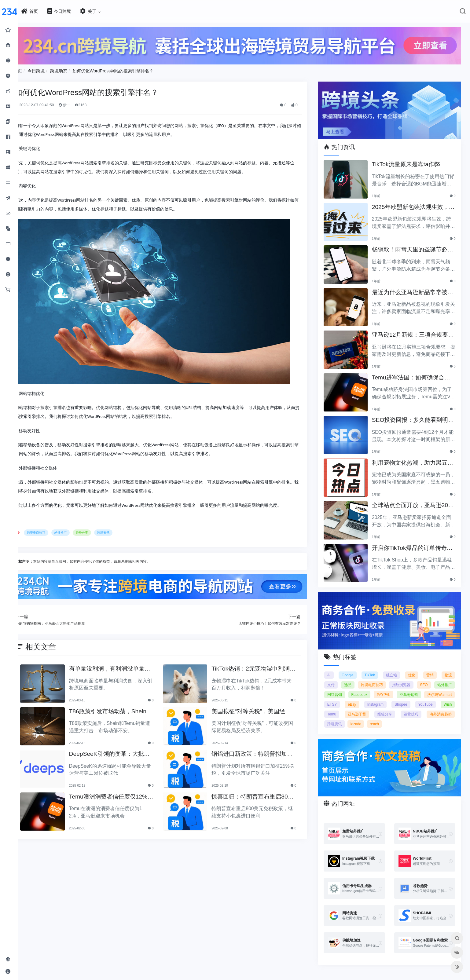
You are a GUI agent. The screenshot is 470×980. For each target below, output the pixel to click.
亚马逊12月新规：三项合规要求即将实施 (414, 331)
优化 (414, 668)
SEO (448, 678)
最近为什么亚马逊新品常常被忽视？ (414, 289)
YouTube (341, 708)
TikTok (374, 668)
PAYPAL (417, 688)
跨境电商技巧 (55, 531)
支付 (337, 678)
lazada (416, 717)
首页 (37, 69)
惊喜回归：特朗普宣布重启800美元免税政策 (262, 794)
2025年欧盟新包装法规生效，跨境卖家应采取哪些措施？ (414, 204)
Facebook (392, 688)
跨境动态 (77, 69)
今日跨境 (55, 69)
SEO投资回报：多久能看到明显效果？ (414, 417)
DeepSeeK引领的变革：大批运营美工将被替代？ (123, 752)
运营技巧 (341, 717)
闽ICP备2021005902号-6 (271, 978)
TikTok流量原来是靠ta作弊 (410, 160)
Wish (366, 708)
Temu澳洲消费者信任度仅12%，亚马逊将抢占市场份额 (122, 794)
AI (335, 668)
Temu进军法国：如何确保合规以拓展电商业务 (415, 374)
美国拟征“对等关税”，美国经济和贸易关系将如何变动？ (262, 709)
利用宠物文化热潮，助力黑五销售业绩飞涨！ (414, 459)
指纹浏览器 (421, 678)
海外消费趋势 (368, 717)
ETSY (375, 698)
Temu (387, 708)
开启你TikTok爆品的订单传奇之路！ (413, 545)
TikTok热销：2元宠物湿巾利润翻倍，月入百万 (261, 666)
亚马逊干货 (415, 708)
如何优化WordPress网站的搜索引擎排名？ (132, 69)
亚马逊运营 (443, 688)
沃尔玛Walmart (346, 698)
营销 (431, 668)
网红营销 (366, 688)
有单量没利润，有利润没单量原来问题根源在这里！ (123, 666)
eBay (395, 698)
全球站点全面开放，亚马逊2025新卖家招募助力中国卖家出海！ (414, 502)
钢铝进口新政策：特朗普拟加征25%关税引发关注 (260, 752)
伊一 (83, 104)
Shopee (445, 698)
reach (434, 717)
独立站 (395, 668)
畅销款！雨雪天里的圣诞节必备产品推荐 (414, 246)
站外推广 (79, 531)
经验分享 (101, 531)
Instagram (419, 698)
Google (353, 668)
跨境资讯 (122, 531)
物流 (448, 668)
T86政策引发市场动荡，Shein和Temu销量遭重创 (124, 709)
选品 (358, 678)
